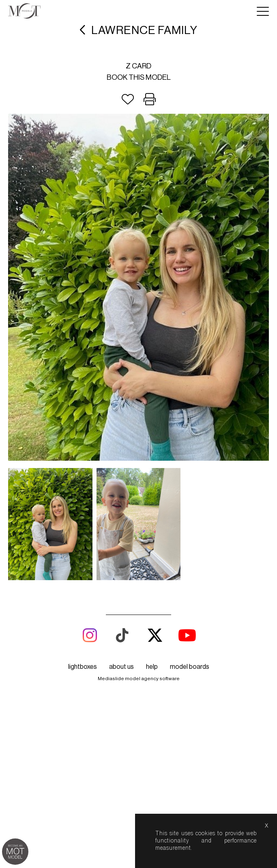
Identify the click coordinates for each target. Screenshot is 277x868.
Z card (138, 66)
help (152, 667)
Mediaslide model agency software (139, 679)
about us (121, 667)
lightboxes (83, 667)
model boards (190, 667)
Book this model (139, 77)
